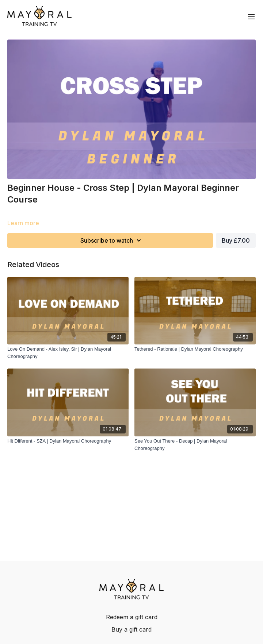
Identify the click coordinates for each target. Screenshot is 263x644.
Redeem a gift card (132, 617)
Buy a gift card (131, 629)
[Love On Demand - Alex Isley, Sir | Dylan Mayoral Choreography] (68, 353)
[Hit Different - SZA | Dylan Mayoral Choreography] (68, 441)
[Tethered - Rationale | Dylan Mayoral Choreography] (195, 349)
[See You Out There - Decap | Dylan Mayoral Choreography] (195, 445)
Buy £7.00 (236, 240)
